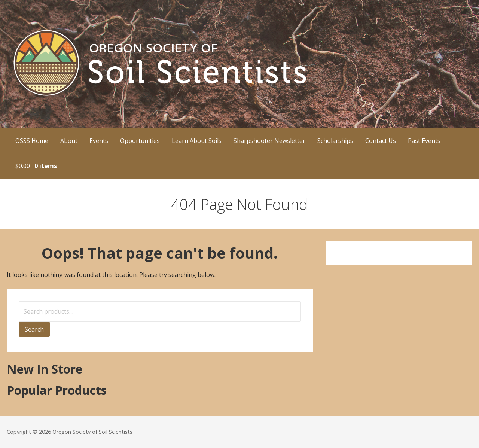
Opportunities (140, 141)
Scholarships (335, 141)
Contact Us (381, 141)
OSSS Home (32, 141)
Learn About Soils (197, 141)
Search (34, 329)
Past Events (424, 141)
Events (99, 141)
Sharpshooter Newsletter (269, 141)
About (69, 141)
